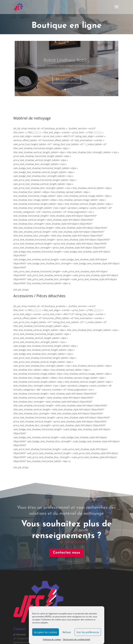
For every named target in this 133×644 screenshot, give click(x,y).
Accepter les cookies (46, 632)
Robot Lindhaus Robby (66, 62)
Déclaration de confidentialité (77, 639)
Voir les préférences (88, 632)
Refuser (67, 632)
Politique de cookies (52, 639)
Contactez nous (50, 553)
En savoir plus (67, 82)
